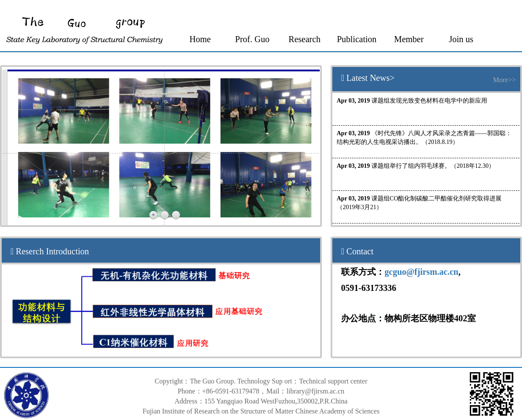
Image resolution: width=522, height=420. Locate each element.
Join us (461, 39)
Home (200, 39)
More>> (504, 80)
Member (409, 39)
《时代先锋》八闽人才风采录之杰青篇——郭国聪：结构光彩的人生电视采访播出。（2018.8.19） (424, 138)
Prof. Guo (253, 39)
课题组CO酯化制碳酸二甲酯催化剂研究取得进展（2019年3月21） (419, 203)
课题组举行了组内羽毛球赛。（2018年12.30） (416, 166)
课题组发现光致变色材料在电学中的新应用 (412, 101)
